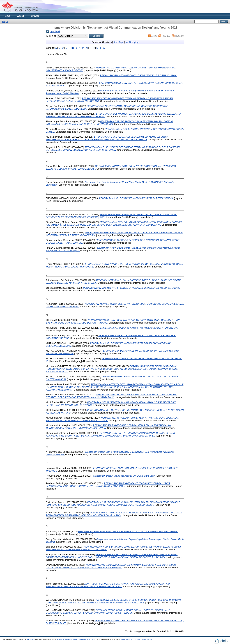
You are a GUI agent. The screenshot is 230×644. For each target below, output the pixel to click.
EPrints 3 (31, 639)
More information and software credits (136, 639)
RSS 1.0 (166, 36)
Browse (35, 16)
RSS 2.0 (179, 36)
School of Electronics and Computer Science (75, 639)
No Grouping (132, 42)
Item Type (119, 42)
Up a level (55, 31)
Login (5, 21)
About (21, 16)
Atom (154, 36)
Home (7, 16)
